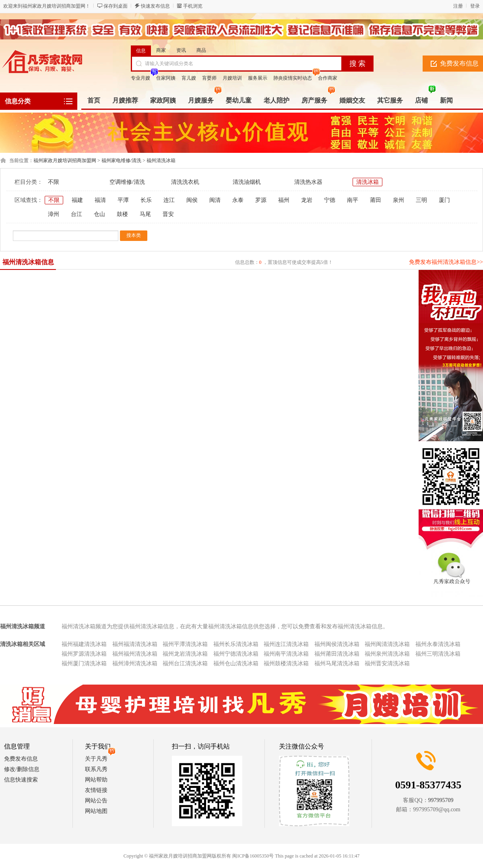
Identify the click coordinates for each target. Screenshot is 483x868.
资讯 (181, 50)
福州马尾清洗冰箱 (337, 663)
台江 (76, 214)
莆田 (376, 200)
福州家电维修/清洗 (121, 160)
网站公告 (96, 801)
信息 (141, 51)
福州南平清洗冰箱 (286, 654)
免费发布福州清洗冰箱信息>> (446, 262)
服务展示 (258, 78)
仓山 (99, 214)
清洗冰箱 (367, 182)
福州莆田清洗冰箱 (337, 654)
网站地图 (96, 811)
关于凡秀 (96, 759)
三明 (421, 200)
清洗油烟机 (247, 182)
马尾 (145, 214)
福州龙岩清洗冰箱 (185, 654)
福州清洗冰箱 (161, 160)
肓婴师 (209, 78)
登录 (475, 6)
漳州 (54, 214)
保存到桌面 (116, 6)
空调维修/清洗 (127, 182)
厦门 (444, 200)
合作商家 (328, 78)
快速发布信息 (155, 6)
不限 (54, 182)
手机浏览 (193, 6)
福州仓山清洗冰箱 (236, 663)
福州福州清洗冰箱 (135, 654)
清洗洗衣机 (185, 182)
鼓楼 (122, 214)
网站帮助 (96, 780)
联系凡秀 (96, 769)
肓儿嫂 (189, 78)
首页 (94, 100)
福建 (77, 200)
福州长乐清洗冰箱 (236, 644)
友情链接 (96, 790)
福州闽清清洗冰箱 (387, 644)
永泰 (238, 200)
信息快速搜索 (21, 780)
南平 (353, 200)
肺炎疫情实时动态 (293, 78)
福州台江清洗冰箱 (185, 663)
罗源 (261, 200)
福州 (284, 200)
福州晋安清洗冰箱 (387, 663)
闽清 (215, 200)
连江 (169, 200)
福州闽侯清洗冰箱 (337, 644)
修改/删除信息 (22, 769)
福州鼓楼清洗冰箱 (286, 663)
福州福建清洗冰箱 (84, 644)
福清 (100, 200)
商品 (201, 50)
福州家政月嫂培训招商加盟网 (65, 160)
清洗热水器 (308, 182)
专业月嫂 (140, 78)
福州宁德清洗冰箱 (236, 654)
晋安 (168, 214)
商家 (161, 50)
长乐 (146, 200)
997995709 (441, 800)
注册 (458, 6)
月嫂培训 (232, 78)
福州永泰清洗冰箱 (438, 644)
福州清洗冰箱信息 (28, 262)
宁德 (330, 200)
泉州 (398, 200)
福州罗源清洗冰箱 (84, 654)
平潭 (123, 200)
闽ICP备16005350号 (253, 856)
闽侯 (192, 200)
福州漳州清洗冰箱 (135, 663)
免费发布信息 (21, 759)
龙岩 (307, 200)
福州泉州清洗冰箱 (387, 654)
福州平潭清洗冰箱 (185, 644)
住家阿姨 (166, 78)
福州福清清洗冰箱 (135, 644)
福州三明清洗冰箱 (438, 654)
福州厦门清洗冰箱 (84, 663)
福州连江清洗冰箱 (286, 644)
